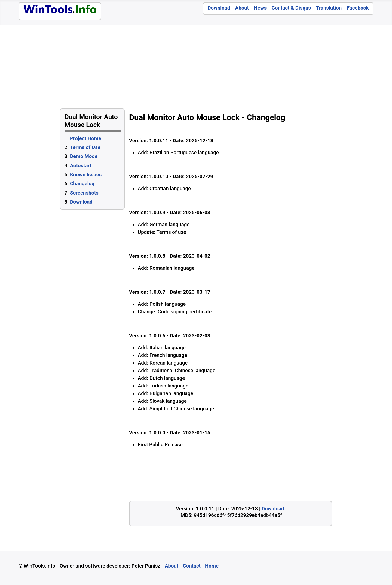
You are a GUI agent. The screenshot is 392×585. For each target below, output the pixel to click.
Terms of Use (85, 147)
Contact (192, 566)
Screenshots (84, 193)
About (242, 8)
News (260, 8)
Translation (329, 8)
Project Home (86, 138)
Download (219, 8)
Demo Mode (84, 156)
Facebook (358, 8)
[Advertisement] (265, 68)
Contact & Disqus (291, 8)
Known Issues (86, 175)
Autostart (81, 166)
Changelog (82, 184)
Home (212, 566)
